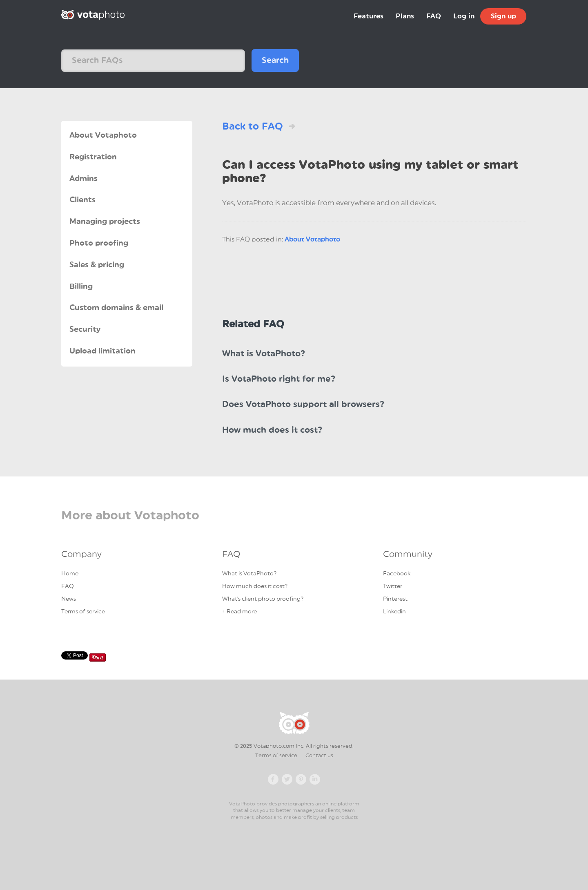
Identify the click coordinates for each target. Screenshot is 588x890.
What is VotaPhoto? (264, 354)
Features (369, 16)
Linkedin (394, 612)
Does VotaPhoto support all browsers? (303, 404)
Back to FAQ (253, 126)
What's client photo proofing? (263, 599)
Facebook (397, 574)
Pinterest (395, 599)
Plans (405, 16)
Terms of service (83, 612)
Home (70, 574)
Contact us (319, 756)
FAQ (434, 16)
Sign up (503, 16)
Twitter (393, 586)
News (69, 599)
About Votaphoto (312, 239)
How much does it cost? (272, 430)
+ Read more (239, 612)
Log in (464, 16)
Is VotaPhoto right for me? (279, 379)
